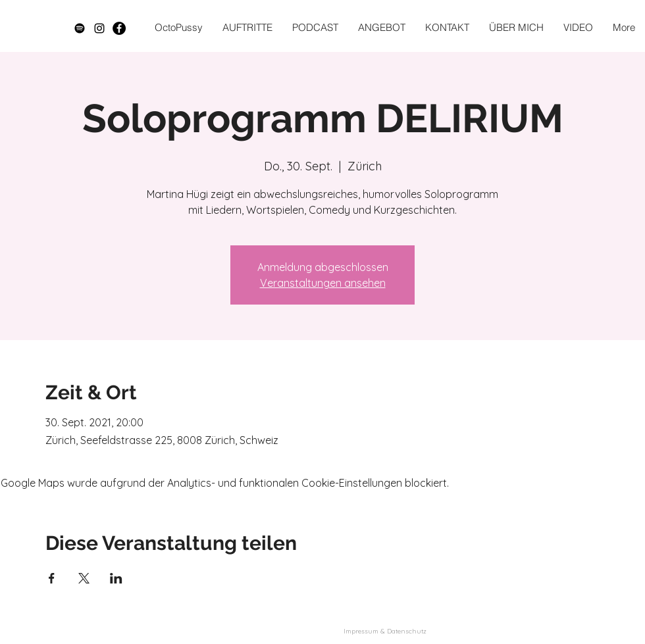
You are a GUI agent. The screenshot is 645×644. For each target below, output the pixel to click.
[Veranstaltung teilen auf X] (84, 578)
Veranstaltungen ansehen (323, 283)
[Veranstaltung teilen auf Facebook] (52, 578)
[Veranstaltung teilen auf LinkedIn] (116, 578)
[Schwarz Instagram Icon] (99, 28)
